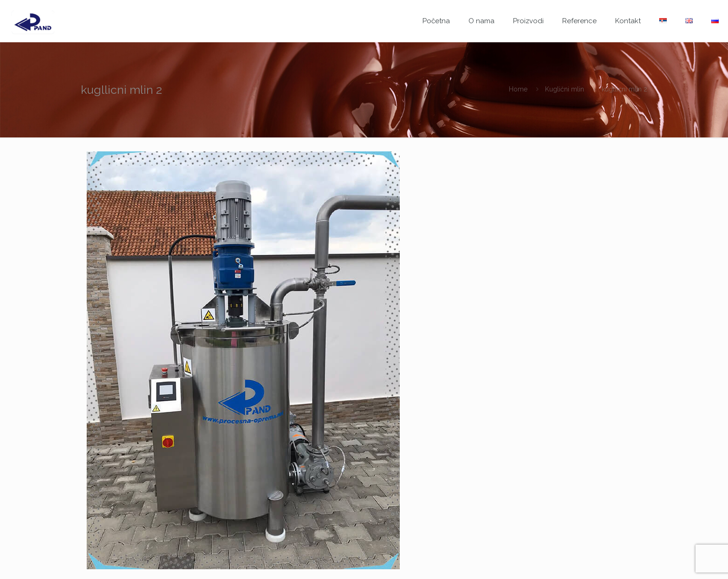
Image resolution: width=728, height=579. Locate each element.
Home (518, 89)
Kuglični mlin (565, 89)
